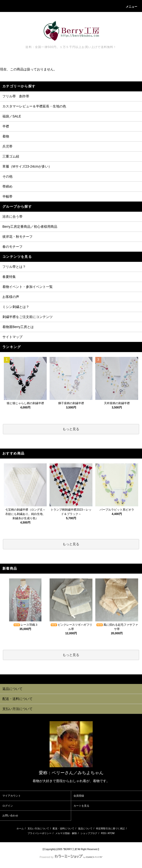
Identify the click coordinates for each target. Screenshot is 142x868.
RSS (104, 833)
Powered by (71, 857)
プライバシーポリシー (40, 833)
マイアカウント (12, 796)
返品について (85, 828)
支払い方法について (38, 828)
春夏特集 (9, 277)
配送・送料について (63, 828)
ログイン (8, 806)
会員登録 (79, 796)
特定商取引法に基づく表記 (110, 828)
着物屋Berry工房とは (18, 327)
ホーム (20, 828)
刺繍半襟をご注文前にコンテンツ (28, 317)
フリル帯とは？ (14, 267)
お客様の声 (11, 297)
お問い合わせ (10, 815)
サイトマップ (12, 337)
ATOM (111, 833)
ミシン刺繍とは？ (16, 307)
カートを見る (81, 806)
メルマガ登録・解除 (66, 833)
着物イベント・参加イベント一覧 (28, 287)
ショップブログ (89, 833)
